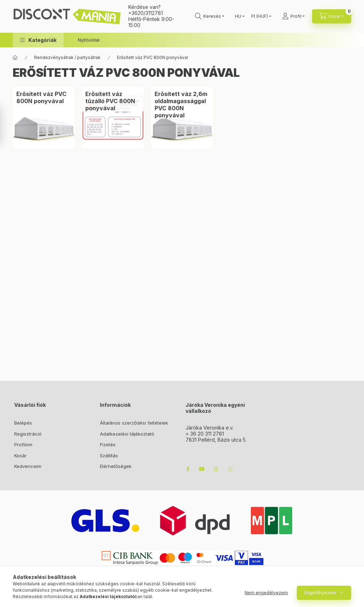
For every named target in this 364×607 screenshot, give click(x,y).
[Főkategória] (15, 58)
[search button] (210, 16)
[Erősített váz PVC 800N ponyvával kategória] (44, 97)
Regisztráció (28, 434)
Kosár (20, 456)
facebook (188, 469)
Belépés (23, 423)
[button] (38, 40)
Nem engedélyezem (266, 593)
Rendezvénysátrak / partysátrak (67, 57)
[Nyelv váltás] (238, 16)
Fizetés (108, 444)
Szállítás (109, 456)
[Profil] (293, 16)
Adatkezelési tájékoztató (127, 434)
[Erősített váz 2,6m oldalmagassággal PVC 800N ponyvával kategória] (182, 105)
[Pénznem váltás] (260, 16)
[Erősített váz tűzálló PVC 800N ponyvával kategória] (113, 101)
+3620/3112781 (146, 13)
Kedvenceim (28, 466)
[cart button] (332, 16)
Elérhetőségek (116, 466)
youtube (202, 469)
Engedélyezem (320, 593)
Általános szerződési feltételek (134, 423)
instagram (216, 469)
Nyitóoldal (89, 40)
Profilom (23, 444)
